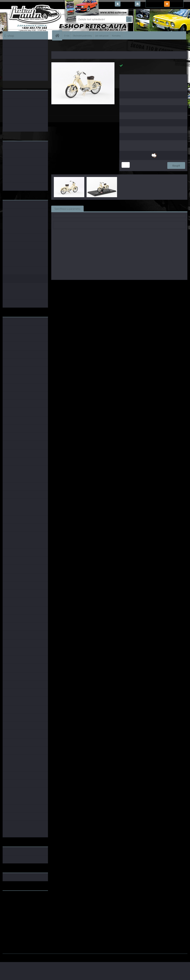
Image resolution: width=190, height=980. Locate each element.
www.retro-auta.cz (13, 898)
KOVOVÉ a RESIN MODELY (72, 47)
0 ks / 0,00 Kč (178, 3)
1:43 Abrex (125, 284)
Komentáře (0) (124, 209)
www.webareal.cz (37, 956)
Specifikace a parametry (67, 209)
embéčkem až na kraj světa (18, 906)
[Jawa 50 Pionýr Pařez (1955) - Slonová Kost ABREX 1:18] (83, 64)
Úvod (56, 47)
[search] (129, 19)
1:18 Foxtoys (153, 284)
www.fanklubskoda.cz (15, 901)
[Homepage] (59, 35)
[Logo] (25, 19)
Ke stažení (144, 209)
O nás (67, 35)
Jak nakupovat (102, 35)
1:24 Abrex (139, 284)
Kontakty (116, 35)
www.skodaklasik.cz (14, 903)
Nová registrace (150, 4)
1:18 (114, 284)
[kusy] (126, 165)
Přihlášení (127, 4)
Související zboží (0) (98, 209)
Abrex (107, 284)
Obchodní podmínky (82, 35)
